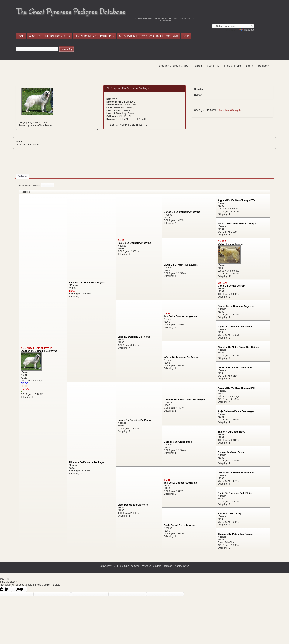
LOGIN (186, 36)
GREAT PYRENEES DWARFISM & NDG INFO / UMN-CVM (149, 36)
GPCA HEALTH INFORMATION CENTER (50, 36)
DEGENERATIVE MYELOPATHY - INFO (95, 36)
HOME (21, 36)
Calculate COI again (230, 110)
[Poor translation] (19, 589)
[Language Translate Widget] (233, 26)
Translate (245, 30)
